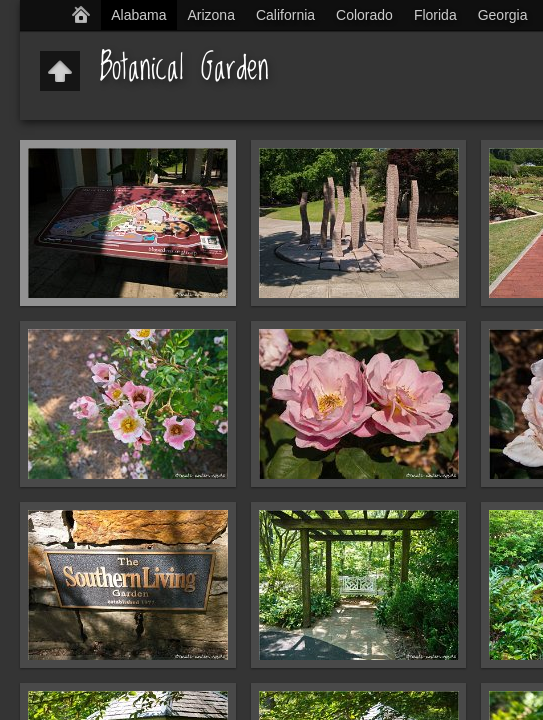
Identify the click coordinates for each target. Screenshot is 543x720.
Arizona (210, 15)
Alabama (138, 15)
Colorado (364, 15)
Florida (435, 15)
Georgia (503, 15)
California (285, 15)
